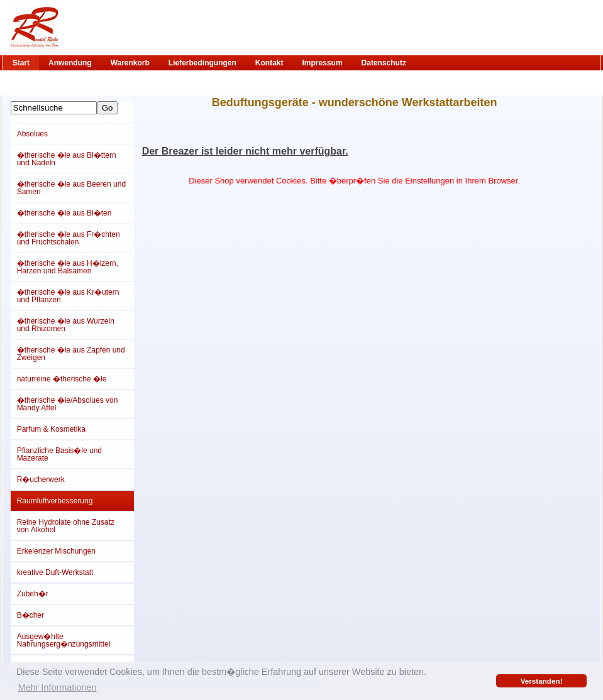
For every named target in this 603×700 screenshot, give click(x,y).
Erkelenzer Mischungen (56, 551)
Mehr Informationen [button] (58, 687)
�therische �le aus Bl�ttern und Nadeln (67, 159)
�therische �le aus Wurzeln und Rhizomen (66, 325)
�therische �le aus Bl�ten (64, 213)
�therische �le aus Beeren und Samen (71, 188)
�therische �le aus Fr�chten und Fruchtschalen (69, 238)
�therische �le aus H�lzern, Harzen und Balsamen (68, 267)
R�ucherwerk (41, 479)
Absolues (32, 134)
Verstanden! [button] (542, 681)
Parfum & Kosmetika (51, 429)
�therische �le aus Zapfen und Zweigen (71, 354)
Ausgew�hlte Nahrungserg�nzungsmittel (64, 640)
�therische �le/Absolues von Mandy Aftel (68, 404)
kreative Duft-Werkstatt (55, 572)
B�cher (30, 615)
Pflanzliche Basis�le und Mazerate (59, 454)
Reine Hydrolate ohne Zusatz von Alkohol (66, 526)
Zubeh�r (33, 594)
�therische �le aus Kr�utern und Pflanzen (68, 296)
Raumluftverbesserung (55, 501)
